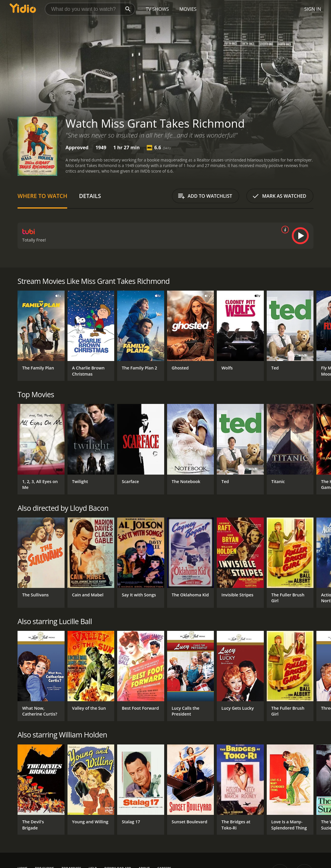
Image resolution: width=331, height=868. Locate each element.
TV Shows (157, 9)
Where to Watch (42, 196)
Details (90, 196)
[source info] (284, 230)
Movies (188, 9)
